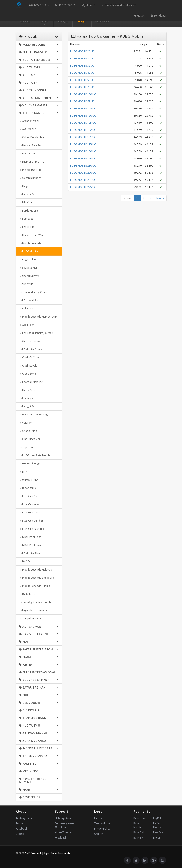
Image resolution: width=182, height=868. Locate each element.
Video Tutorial (63, 832)
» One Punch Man (30, 439)
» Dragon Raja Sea (30, 145)
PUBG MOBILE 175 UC (83, 144)
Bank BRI (139, 838)
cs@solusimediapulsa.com (119, 5)
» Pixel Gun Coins (30, 496)
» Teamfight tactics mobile (35, 602)
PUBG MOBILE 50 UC (82, 80)
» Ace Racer (26, 325)
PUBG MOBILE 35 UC (82, 66)
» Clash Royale (28, 366)
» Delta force (27, 594)
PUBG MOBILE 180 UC (83, 151)
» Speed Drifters (29, 276)
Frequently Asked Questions (65, 825)
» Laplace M (27, 194)
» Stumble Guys (29, 480)
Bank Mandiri (138, 825)
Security (99, 834)
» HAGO (24, 561)
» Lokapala (26, 308)
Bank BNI (139, 832)
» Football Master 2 (31, 382)
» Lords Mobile (28, 211)
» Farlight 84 (27, 406)
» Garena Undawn (30, 341)
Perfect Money (157, 825)
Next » (160, 198)
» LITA (23, 472)
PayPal (157, 818)
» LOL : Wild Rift (29, 300)
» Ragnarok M (28, 260)
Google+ (21, 834)
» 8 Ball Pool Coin (30, 545)
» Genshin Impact (30, 178)
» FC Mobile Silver (30, 553)
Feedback (61, 838)
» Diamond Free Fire (32, 162)
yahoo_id (88, 5)
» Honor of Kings (30, 463)
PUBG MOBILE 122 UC (83, 130)
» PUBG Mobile (28, 251)
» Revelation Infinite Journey (36, 333)
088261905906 (39, 5)
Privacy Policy (102, 829)
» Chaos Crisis (28, 431)
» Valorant (26, 423)
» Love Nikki (27, 227)
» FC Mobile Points (30, 349)
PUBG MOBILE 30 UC (82, 58)
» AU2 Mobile (28, 129)
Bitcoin (157, 838)
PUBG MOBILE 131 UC (83, 137)
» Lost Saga (26, 219)
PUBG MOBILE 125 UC (83, 123)
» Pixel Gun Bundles (31, 521)
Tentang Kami (24, 818)
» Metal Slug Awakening (33, 415)
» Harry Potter (28, 390)
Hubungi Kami (63, 818)
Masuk (139, 16)
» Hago (24, 186)
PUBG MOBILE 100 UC (83, 94)
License (99, 818)
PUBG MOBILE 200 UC (83, 173)
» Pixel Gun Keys (29, 504)
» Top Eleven (27, 447)
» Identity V (26, 398)
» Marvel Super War (31, 235)
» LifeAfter (26, 202)
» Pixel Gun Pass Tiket (32, 529)
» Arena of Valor (29, 121)
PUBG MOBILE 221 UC (83, 180)
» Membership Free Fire (34, 170)
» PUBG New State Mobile (35, 455)
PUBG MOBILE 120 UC (83, 116)
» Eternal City (27, 153)
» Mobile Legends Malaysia (35, 570)
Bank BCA (139, 818)
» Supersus (26, 284)
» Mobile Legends (30, 243)
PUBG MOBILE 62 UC (82, 101)
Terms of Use (102, 823)
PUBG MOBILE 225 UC (83, 187)
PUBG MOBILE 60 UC (82, 73)
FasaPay (158, 832)
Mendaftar (159, 16)
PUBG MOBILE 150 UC (83, 158)
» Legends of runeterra (33, 610)
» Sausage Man (28, 268)
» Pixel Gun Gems (30, 512)
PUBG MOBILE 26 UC (82, 51)
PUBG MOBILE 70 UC (82, 87)
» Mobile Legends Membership (38, 317)
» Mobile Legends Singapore (36, 578)
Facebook (22, 829)
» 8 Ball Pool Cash (30, 537)
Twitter (20, 823)
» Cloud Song (27, 374)
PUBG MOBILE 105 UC (83, 108)
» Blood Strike (28, 488)
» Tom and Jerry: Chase (33, 292)
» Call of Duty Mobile (32, 137)
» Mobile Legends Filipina (35, 586)
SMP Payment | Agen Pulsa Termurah (47, 853)
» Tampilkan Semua (31, 619)
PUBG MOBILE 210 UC (83, 166)
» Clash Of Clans (29, 357)
